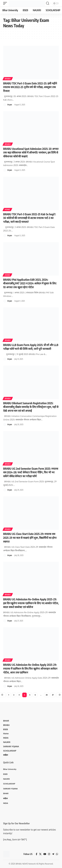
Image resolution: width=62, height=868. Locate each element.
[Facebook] (36, 854)
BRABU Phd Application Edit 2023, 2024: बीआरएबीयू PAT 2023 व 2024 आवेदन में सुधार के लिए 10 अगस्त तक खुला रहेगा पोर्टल (30, 283)
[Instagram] (49, 854)
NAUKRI (7, 742)
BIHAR (6, 721)
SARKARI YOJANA (11, 746)
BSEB (5, 729)
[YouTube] (45, 854)
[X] (40, 854)
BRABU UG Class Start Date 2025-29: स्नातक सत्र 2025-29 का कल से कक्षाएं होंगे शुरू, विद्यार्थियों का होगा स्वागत (30, 538)
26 (47, 695)
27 (53, 695)
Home (7, 210)
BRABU (8, 79)
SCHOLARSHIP (10, 751)
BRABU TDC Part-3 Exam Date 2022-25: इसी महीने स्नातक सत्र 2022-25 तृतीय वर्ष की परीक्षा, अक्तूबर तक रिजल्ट (30, 87)
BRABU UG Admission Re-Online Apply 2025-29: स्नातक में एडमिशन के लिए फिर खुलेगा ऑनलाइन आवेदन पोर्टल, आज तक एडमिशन (30, 669)
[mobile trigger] (6, 3)
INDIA (6, 738)
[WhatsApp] (57, 854)
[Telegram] (53, 854)
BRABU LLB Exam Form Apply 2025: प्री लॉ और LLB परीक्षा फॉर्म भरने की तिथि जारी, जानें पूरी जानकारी (31, 347)
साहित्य (6, 755)
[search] (48, 3)
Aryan (10, 105)
